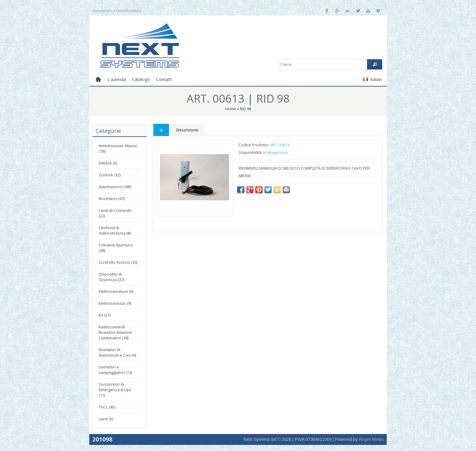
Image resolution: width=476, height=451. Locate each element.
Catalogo (141, 79)
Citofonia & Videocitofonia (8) (115, 230)
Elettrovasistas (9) (115, 303)
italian (372, 79)
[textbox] (331, 64)
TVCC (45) (107, 407)
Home (231, 109)
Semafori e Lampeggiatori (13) (115, 370)
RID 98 (245, 109)
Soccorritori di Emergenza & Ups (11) (115, 390)
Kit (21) (105, 315)
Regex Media (371, 439)
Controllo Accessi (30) (118, 262)
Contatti (164, 79)
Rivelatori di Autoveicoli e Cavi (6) (117, 352)
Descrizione (187, 130)
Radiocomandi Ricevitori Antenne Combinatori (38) (115, 332)
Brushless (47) (112, 198)
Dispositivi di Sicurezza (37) (111, 277)
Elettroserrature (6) (116, 291)
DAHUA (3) (108, 163)
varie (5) (106, 419)
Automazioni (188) (115, 187)
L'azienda (117, 79)
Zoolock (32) (110, 175)
